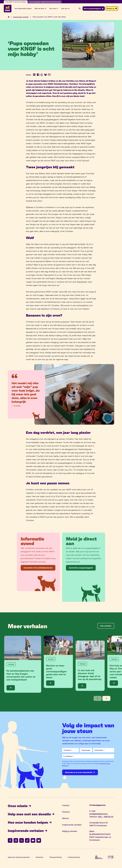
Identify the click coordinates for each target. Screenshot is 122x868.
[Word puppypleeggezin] (94, 9)
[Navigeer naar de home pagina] (9, 17)
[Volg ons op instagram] (16, 841)
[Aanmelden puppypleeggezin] (81, 568)
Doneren (66, 812)
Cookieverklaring (74, 857)
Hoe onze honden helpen (30, 823)
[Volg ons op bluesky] (39, 841)
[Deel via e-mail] (49, 75)
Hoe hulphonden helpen (23, 9)
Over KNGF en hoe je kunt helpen (16, 2)
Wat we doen (40, 9)
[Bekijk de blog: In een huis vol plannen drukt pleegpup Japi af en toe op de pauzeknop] (90, 666)
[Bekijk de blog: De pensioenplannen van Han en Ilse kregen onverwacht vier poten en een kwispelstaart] (23, 665)
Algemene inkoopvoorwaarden (19, 857)
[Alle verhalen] (106, 626)
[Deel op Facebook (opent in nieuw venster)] (38, 75)
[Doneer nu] (112, 9)
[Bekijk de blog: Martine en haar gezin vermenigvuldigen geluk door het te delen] (58, 662)
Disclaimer (40, 857)
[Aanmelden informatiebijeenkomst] (38, 568)
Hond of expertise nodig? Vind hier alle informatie (45, 2)
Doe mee (54, 9)
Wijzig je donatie (70, 831)
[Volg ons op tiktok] (27, 841)
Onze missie (20, 806)
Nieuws (65, 819)
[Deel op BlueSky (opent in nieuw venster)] (46, 75)
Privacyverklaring (56, 857)
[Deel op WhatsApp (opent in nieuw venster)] (42, 75)
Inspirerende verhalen (28, 831)
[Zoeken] (80, 9)
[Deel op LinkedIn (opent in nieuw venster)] (34, 75)
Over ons (65, 9)
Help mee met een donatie (32, 814)
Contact (66, 806)
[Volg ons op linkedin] (22, 841)
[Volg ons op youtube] (33, 841)
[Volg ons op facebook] (10, 841)
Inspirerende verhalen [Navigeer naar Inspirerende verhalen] (21, 17)
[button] (98, 699)
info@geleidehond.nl (98, 814)
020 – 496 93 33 (106, 817)
